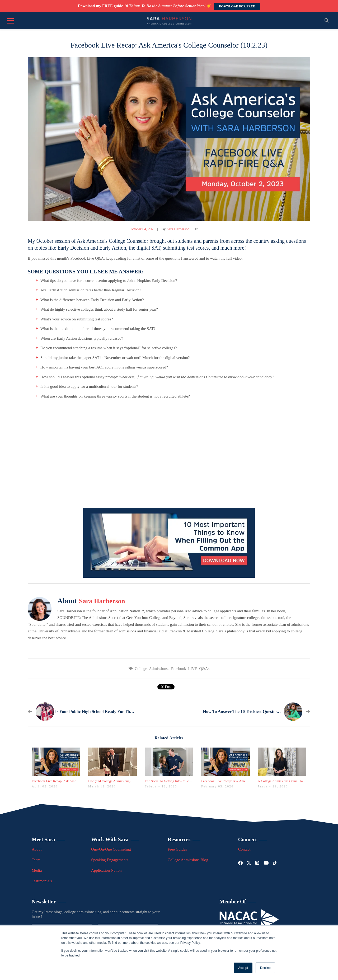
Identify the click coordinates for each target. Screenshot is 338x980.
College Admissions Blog (188, 860)
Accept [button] (243, 968)
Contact (244, 849)
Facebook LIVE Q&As (190, 669)
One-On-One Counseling (111, 849)
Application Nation (106, 870)
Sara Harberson (178, 229)
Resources (179, 839)
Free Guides (177, 849)
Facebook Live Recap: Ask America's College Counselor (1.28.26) (247, 781)
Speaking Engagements (110, 860)
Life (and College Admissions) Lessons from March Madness (130, 781)
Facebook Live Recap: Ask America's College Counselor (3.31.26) (77, 781)
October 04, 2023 (143, 229)
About (37, 849)
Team (36, 860)
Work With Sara (110, 839)
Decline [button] (265, 968)
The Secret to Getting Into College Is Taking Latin (179, 781)
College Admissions (151, 669)
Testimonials (42, 881)
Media (37, 870)
